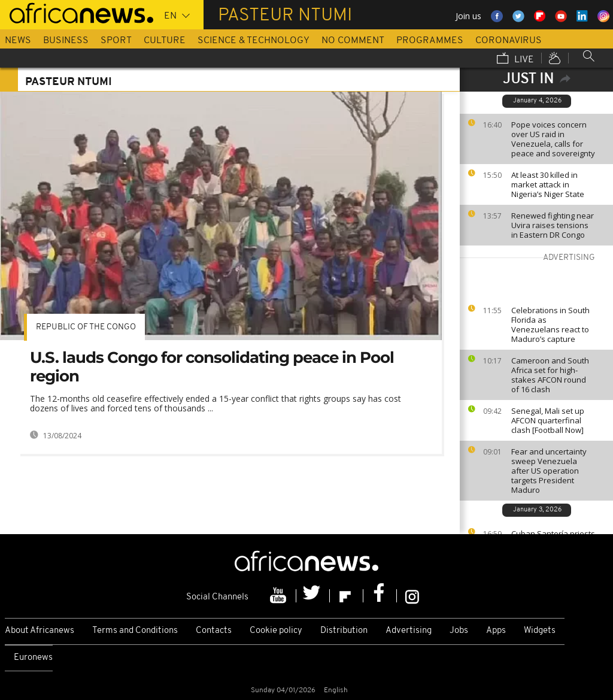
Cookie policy (276, 631)
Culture (165, 41)
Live (515, 59)
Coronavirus (509, 41)
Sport (116, 41)
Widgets (540, 631)
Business (66, 41)
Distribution (344, 631)
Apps (496, 631)
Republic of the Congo (86, 327)
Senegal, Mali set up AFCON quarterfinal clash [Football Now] (548, 420)
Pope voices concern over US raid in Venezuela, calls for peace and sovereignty (553, 139)
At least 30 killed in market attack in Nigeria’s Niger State (548, 184)
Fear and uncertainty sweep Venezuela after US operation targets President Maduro (549, 471)
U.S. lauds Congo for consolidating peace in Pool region (212, 367)
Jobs (459, 631)
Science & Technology (254, 41)
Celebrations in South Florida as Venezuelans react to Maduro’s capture (550, 325)
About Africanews (40, 631)
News (18, 41)
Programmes (430, 41)
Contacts (214, 631)
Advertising (409, 631)
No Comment (353, 41)
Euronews (33, 658)
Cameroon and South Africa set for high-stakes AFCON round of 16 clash (550, 375)
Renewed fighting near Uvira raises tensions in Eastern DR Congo (553, 225)
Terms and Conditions (135, 631)
